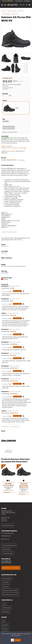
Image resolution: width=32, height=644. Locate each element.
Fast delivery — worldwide (22, 1)
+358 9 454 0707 (9, 533)
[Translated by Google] (7, 291)
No (2, 260)
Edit (12, 640)
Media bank (5, 629)
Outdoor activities (13, 11)
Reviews (8, 1)
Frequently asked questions (9, 545)
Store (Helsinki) (11, 151)
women (6, 246)
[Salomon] (9, 444)
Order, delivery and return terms (10, 594)
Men (3, 246)
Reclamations (6, 582)
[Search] (21, 5)
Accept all (18, 640)
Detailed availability (7, 146)
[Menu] (2, 5)
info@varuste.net (6, 536)
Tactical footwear (6, 14)
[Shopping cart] (26, 5)
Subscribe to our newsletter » (11, 568)
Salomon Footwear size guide (9, 232)
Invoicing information (8, 553)
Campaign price (7, 78)
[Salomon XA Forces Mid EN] (8, 480)
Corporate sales (6, 549)
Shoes (21, 11)
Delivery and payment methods (10, 590)
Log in (4, 604)
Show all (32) (6, 426)
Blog (3, 621)
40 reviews (21, 160)
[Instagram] (6, 562)
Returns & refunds (7, 578)
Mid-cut (15, 14)
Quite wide (4, 253)
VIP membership (6, 608)
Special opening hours (8, 525)
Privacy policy (6, 612)
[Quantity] (6, 95)
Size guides (5, 625)
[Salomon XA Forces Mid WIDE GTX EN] (24, 480)
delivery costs (21, 81)
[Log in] (24, 5)
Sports (4, 11)
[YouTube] (10, 562)
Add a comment (15, 426)
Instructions (5, 586)
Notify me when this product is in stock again (14, 148)
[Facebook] (3, 562)
